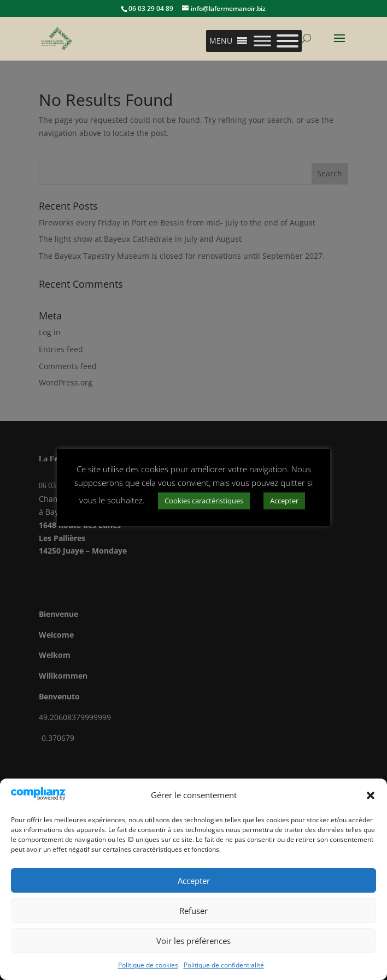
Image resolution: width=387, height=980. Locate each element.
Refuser (193, 911)
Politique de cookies (148, 965)
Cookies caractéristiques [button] (204, 501)
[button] (371, 795)
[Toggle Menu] (262, 41)
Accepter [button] (284, 501)
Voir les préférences (193, 941)
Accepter (194, 881)
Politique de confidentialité (224, 965)
